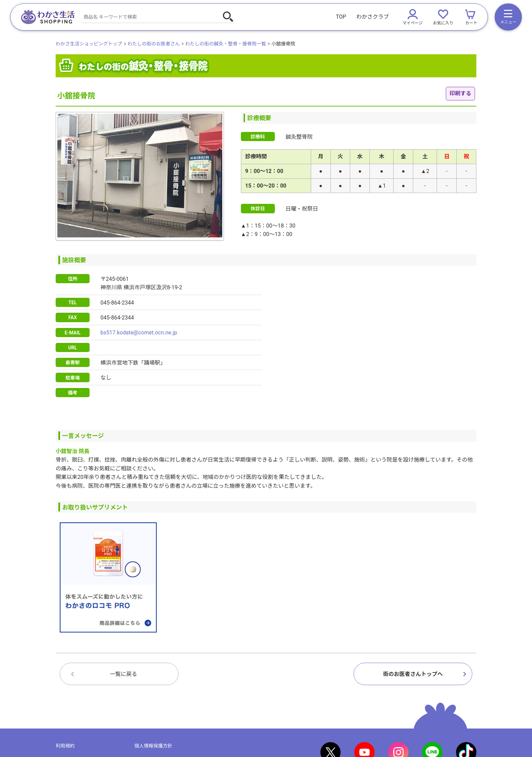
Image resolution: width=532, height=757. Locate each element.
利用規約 (65, 746)
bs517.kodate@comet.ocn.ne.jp (139, 333)
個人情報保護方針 (153, 746)
